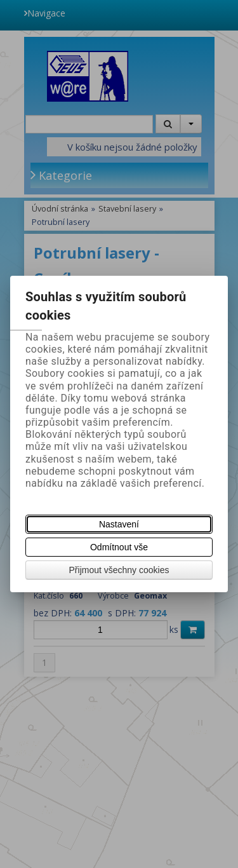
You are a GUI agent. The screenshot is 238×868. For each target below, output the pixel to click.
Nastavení (119, 524)
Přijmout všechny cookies (119, 570)
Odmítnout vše (119, 547)
